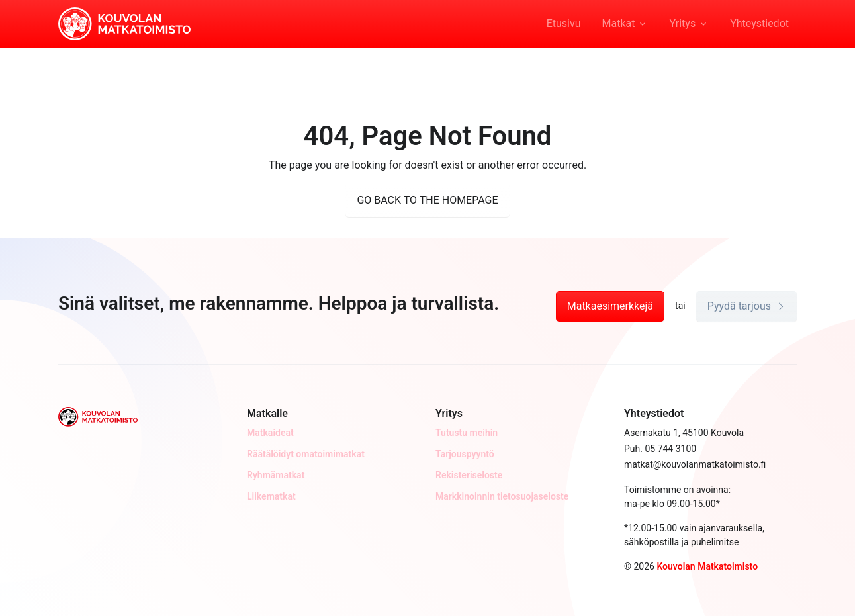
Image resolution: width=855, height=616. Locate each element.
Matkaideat (270, 433)
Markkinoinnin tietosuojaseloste (502, 496)
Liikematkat (271, 496)
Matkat (619, 23)
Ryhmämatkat (276, 475)
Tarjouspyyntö (465, 454)
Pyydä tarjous (746, 306)
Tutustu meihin (467, 433)
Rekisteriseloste (469, 475)
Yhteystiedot (759, 23)
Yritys (682, 23)
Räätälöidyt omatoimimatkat (306, 454)
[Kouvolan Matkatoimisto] (124, 22)
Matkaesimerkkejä (610, 306)
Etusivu (564, 23)
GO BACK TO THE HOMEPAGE (427, 200)
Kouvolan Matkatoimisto (707, 566)
